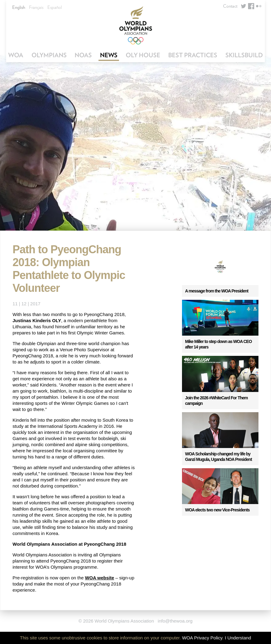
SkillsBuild (244, 55)
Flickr (259, 6)
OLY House (143, 55)
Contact (230, 6)
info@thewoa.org (175, 621)
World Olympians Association (135, 25)
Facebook (251, 6)
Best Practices (193, 55)
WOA (16, 55)
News (109, 55)
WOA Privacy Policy (202, 638)
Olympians (49, 55)
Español (55, 7)
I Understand (238, 638)
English (19, 7)
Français (36, 7)
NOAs (83, 55)
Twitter (243, 6)
